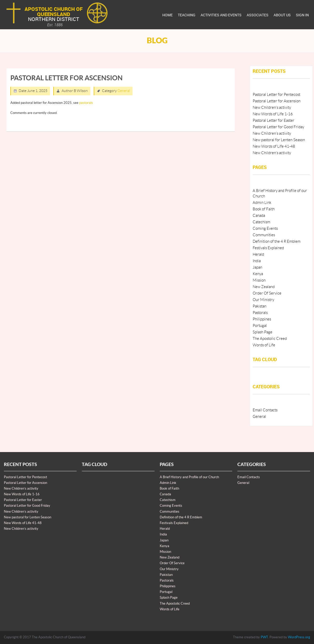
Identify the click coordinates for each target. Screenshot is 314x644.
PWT (264, 637)
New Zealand (264, 287)
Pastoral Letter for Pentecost (276, 95)
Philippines (262, 319)
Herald (258, 255)
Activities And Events (221, 15)
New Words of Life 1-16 (273, 114)
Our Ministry (263, 300)
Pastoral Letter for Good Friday (278, 127)
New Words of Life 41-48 (274, 146)
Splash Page (262, 332)
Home (167, 15)
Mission (259, 280)
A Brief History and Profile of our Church (189, 477)
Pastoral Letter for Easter (273, 121)
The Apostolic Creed (270, 339)
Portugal (260, 326)
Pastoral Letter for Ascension (277, 101)
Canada (259, 216)
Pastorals (260, 313)
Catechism (261, 222)
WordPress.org (299, 637)
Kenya (258, 274)
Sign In (302, 15)
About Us (282, 15)
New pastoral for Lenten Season (279, 140)
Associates (258, 15)
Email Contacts (265, 410)
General (124, 91)
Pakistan (260, 306)
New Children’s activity (272, 108)
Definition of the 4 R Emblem (277, 242)
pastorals (86, 103)
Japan (257, 267)
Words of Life (264, 345)
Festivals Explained (268, 248)
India (257, 261)
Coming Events (265, 229)
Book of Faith (264, 209)
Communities (264, 235)
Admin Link (262, 203)
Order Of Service (267, 293)
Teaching (187, 15)
